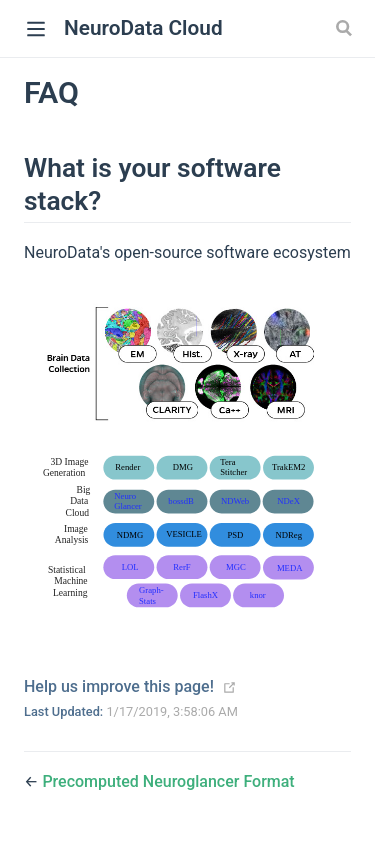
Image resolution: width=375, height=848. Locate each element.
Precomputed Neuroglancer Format (168, 781)
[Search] (346, 28)
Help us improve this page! (119, 686)
